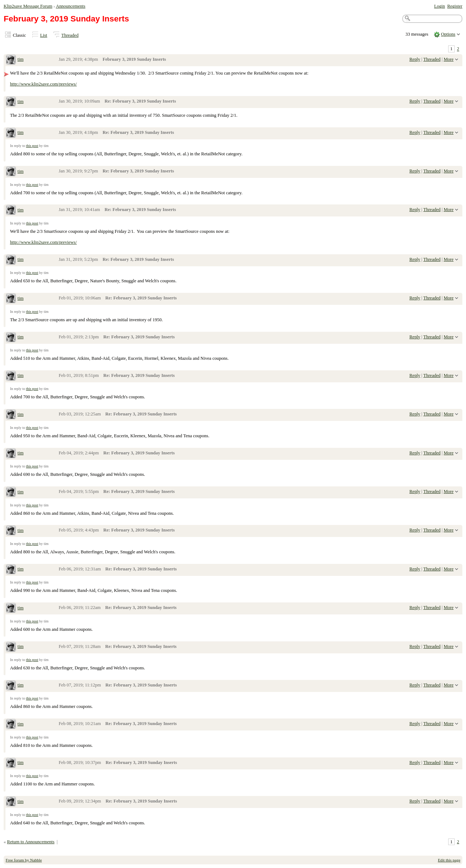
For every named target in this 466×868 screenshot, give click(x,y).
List (44, 35)
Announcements (70, 6)
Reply (415, 59)
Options (448, 34)
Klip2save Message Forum (28, 6)
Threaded (70, 35)
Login (439, 6)
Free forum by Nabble (24, 860)
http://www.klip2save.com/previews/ (43, 84)
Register (455, 6)
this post (32, 146)
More (449, 59)
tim (21, 59)
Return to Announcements (31, 842)
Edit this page (449, 860)
